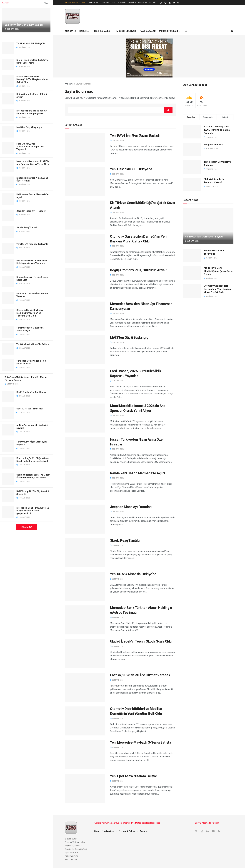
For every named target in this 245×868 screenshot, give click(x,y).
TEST (114, 3)
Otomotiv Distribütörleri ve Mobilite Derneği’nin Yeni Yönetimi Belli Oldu (30, 313)
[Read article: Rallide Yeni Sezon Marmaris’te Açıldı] (85, 485)
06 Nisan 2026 (117, 140)
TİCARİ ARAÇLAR (102, 31)
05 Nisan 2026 (117, 174)
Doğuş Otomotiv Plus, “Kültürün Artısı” (138, 270)
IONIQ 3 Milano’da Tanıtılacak (31, 392)
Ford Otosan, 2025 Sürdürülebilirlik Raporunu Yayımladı (30, 147)
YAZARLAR (142, 3)
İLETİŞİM (153, 3)
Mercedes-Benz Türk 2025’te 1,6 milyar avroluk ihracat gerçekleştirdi (33, 511)
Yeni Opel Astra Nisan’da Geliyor (33, 344)
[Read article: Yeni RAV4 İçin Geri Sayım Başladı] (85, 148)
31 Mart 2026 (117, 545)
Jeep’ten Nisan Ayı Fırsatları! (31, 211)
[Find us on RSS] (219, 831)
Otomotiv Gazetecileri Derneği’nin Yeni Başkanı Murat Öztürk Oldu (32, 79)
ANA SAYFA (70, 31)
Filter (46, 3)
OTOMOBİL (105, 3)
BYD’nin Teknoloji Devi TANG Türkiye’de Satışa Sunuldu (217, 130)
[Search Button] (232, 31)
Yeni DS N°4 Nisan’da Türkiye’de (32, 244)
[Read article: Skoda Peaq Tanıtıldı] (85, 553)
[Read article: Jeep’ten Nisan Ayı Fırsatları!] (85, 519)
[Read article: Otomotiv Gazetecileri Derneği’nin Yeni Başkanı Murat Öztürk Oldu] (85, 249)
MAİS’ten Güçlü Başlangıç (29, 127)
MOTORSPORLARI (168, 31)
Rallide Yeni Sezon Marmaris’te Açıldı (138, 473)
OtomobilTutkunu (72, 842)
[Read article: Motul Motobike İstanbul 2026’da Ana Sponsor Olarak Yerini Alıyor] (85, 418)
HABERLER (93, 3)
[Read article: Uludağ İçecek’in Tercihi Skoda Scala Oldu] (85, 654)
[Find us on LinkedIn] (207, 831)
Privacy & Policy (127, 831)
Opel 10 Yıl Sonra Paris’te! (30, 409)
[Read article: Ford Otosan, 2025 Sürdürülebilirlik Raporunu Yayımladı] (85, 383)
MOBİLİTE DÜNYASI (126, 31)
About (96, 831)
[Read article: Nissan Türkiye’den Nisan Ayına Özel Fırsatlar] (85, 452)
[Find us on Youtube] (213, 831)
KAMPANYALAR (148, 31)
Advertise (109, 831)
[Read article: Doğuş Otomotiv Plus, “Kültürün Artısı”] (85, 282)
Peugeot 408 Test (214, 145)
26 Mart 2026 (117, 646)
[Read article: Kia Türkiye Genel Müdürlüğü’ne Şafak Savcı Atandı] (85, 215)
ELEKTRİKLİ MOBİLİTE (127, 3)
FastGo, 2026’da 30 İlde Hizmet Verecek (140, 675)
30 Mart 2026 (117, 579)
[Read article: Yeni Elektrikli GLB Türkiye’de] (85, 181)
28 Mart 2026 (117, 618)
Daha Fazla (26, 527)
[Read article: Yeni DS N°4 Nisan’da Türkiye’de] (85, 586)
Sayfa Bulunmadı (83, 84)
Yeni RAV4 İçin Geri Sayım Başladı (24, 25)
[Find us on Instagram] (202, 831)
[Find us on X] (196, 831)
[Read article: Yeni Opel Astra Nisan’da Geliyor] (85, 788)
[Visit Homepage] (72, 16)
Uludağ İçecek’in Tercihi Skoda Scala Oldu (141, 641)
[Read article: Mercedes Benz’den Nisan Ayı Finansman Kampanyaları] (85, 316)
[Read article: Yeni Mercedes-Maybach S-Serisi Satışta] (85, 755)
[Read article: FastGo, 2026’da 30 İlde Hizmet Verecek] (85, 687)
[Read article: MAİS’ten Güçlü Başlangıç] (85, 350)
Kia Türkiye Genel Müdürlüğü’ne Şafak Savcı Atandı (218, 271)
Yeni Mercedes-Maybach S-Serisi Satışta (140, 742)
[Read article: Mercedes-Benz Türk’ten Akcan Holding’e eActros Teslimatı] (85, 620)
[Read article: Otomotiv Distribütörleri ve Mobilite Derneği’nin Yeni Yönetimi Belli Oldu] (85, 721)
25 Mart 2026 (117, 747)
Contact (144, 831)
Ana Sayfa (69, 84)
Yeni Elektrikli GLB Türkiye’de (31, 44)
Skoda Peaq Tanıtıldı (27, 227)
